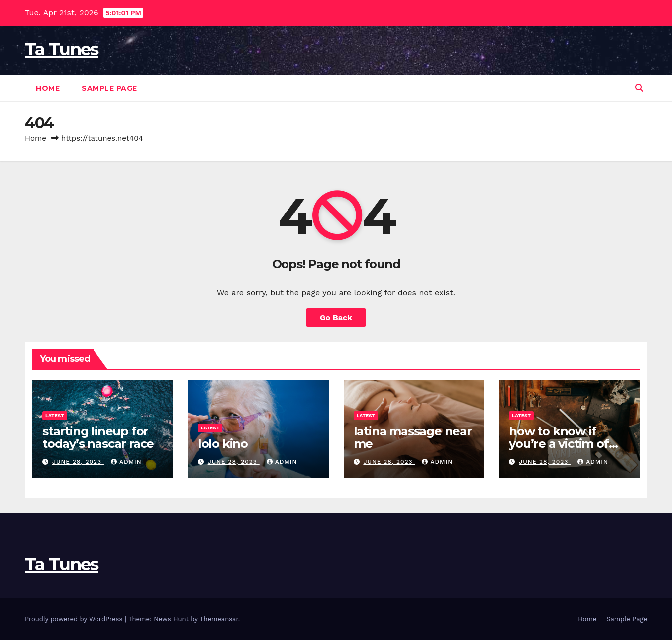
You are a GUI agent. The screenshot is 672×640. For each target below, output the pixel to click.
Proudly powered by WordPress (75, 619)
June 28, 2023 (78, 462)
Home (48, 88)
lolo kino (223, 444)
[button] (639, 88)
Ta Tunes (61, 49)
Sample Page (109, 88)
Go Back (336, 317)
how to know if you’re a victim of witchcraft (559, 444)
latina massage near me (413, 437)
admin (126, 462)
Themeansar (219, 619)
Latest (55, 415)
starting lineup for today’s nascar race (98, 437)
